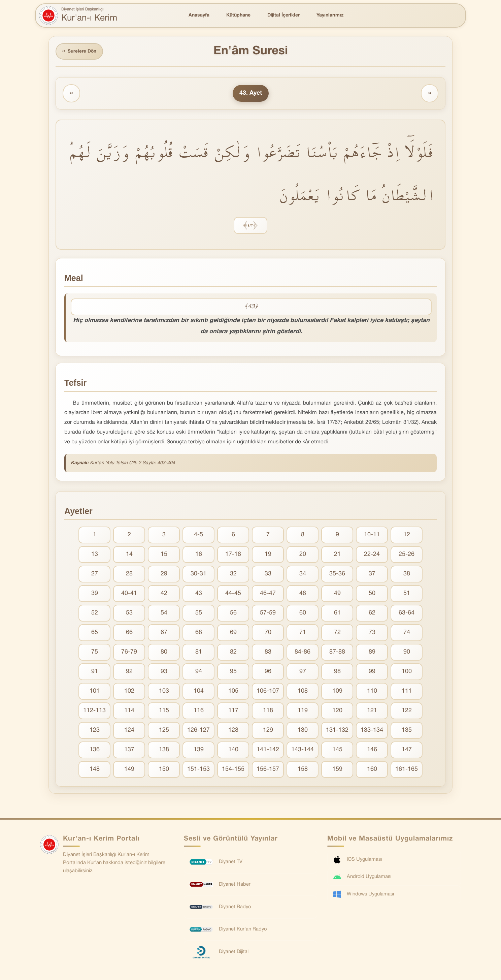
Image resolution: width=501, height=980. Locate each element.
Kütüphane (238, 15)
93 (164, 672)
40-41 (129, 594)
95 (233, 672)
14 (129, 555)
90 (407, 653)
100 (407, 672)
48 (303, 594)
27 (95, 575)
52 (95, 614)
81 (199, 653)
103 (164, 692)
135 (407, 731)
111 (407, 692)
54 (164, 614)
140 (233, 750)
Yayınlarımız (330, 15)
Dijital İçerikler (283, 15)
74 (407, 633)
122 (407, 711)
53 (129, 614)
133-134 (372, 731)
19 (268, 555)
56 (233, 614)
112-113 (94, 711)
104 (199, 692)
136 (95, 750)
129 (268, 731)
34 (303, 575)
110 (372, 692)
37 (372, 575)
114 (129, 711)
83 (268, 653)
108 (303, 692)
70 (268, 633)
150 (164, 770)
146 (372, 750)
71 (303, 633)
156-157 (268, 770)
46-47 (268, 594)
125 (164, 731)
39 (95, 594)
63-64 (407, 614)
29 (164, 575)
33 (268, 575)
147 (407, 750)
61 (337, 614)
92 (129, 672)
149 (129, 770)
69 (233, 633)
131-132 (337, 731)
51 (407, 594)
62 (372, 614)
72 (337, 633)
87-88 (337, 653)
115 (164, 711)
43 (199, 594)
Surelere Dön (80, 52)
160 (372, 770)
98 (337, 672)
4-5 (198, 535)
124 (129, 731)
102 (129, 692)
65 (95, 633)
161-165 (407, 770)
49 (337, 594)
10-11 (372, 535)
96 (268, 672)
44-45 (233, 594)
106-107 (268, 692)
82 (233, 653)
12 (407, 535)
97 (303, 672)
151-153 (198, 770)
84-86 (303, 653)
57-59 (268, 614)
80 (164, 653)
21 (337, 555)
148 (95, 770)
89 (372, 653)
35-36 (337, 575)
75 (95, 653)
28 (129, 575)
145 (337, 750)
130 (303, 731)
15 (164, 555)
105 (233, 692)
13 (95, 555)
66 (129, 633)
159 (337, 770)
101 (95, 692)
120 (337, 711)
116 (199, 711)
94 (199, 672)
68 (199, 633)
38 (407, 575)
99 (372, 672)
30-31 (198, 575)
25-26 (407, 555)
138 (164, 750)
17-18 (233, 555)
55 (199, 614)
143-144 (303, 750)
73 (372, 633)
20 (303, 555)
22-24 (372, 555)
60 (303, 614)
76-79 (129, 653)
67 (164, 633)
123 (95, 731)
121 (372, 711)
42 (164, 594)
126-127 (198, 731)
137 (129, 750)
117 (233, 711)
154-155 (233, 770)
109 (337, 692)
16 (199, 555)
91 (95, 672)
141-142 (268, 750)
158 (303, 770)
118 (268, 711)
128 (233, 731)
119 (303, 711)
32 (233, 575)
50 (372, 594)
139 (199, 750)
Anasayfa (199, 15)
